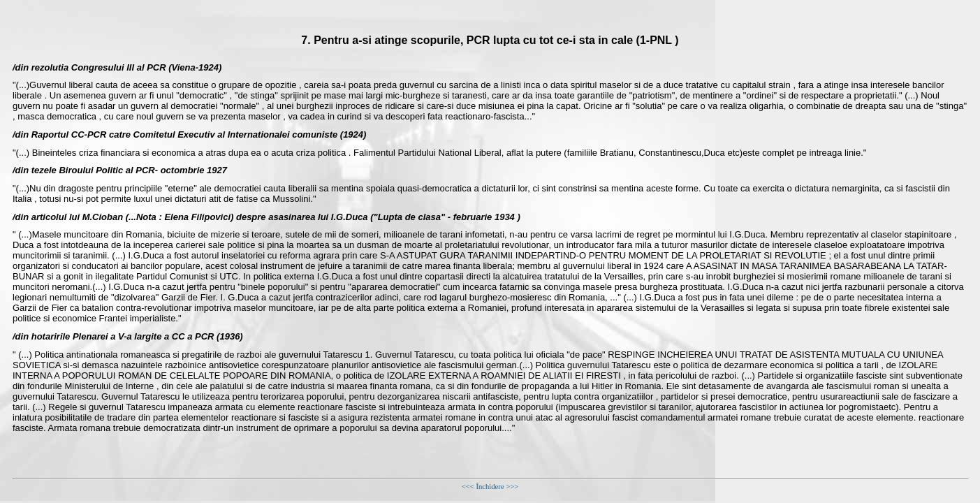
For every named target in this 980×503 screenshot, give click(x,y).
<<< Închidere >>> (490, 487)
